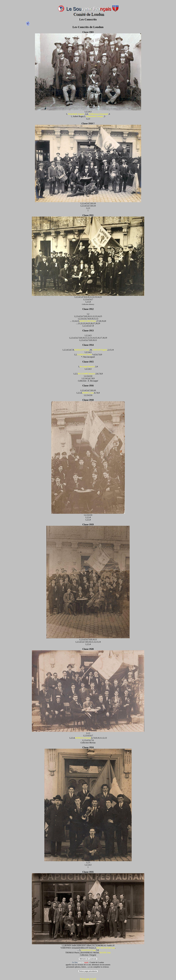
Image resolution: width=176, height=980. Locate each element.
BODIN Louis (88, 393)
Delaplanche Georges (95, 116)
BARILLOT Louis (82, 350)
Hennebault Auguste (76, 114)
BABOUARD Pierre (88, 321)
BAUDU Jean (105, 953)
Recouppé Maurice (87, 367)
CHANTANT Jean (88, 950)
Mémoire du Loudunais (88, 959)
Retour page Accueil (88, 979)
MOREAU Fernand (83, 738)
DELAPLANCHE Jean (106, 948)
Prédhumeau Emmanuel (98, 114)
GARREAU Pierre (85, 355)
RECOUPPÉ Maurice (87, 374)
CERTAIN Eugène (100, 350)
